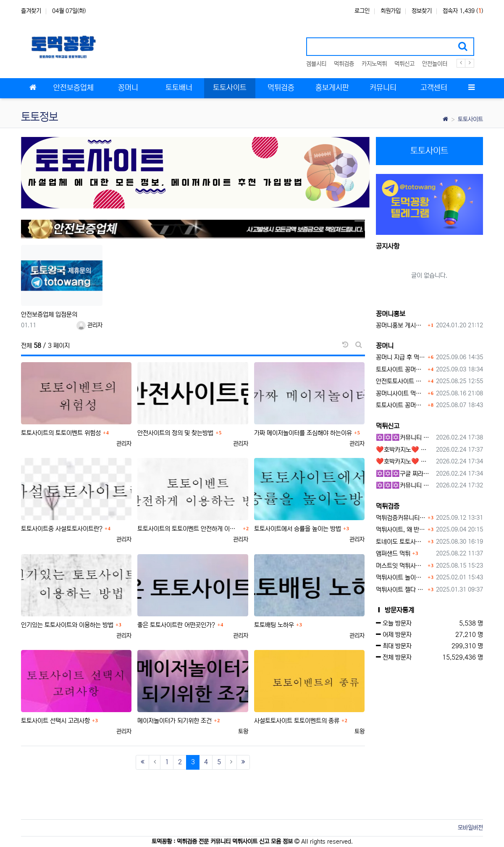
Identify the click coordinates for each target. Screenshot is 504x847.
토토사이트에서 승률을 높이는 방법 (298, 529)
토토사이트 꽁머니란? (401, 370)
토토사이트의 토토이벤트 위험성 (61, 433)
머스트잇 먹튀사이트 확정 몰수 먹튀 (401, 566)
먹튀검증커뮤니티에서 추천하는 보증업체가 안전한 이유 (401, 518)
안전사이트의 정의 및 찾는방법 (175, 433)
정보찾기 (422, 11)
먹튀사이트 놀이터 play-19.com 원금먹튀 (401, 577)
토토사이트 (470, 119)
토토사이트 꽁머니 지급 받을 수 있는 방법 (401, 405)
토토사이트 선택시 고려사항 (55, 721)
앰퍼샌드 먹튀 (393, 554)
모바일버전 (470, 828)
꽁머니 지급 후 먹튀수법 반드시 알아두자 (401, 357)
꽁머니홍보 (391, 314)
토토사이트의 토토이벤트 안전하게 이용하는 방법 (189, 529)
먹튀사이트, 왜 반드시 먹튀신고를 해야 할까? (401, 530)
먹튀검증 (344, 64)
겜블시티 (316, 64)
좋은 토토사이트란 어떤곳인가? (176, 625)
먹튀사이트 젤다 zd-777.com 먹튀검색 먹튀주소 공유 (401, 590)
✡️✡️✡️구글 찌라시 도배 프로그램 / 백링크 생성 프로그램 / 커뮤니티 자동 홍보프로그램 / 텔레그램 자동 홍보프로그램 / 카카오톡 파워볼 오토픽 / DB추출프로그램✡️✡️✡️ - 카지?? (405, 474)
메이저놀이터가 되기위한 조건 (175, 721)
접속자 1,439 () (463, 11)
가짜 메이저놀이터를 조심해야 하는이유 (303, 433)
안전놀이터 (435, 64)
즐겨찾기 (31, 11)
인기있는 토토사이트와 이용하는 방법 (67, 625)
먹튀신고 (404, 64)
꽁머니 (385, 346)
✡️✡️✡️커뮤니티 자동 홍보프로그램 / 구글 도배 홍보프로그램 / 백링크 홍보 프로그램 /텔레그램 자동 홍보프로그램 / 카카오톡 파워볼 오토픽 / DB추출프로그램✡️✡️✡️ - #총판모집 (405, 438)
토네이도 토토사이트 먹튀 (401, 542)
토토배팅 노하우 (274, 625)
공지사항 (388, 246)
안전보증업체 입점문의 (49, 314)
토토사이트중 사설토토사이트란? (62, 529)
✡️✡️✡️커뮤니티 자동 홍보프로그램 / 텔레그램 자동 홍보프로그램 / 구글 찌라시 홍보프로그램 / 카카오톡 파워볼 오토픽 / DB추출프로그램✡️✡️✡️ (405, 485)
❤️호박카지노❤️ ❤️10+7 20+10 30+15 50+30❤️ (405, 450)
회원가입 (391, 11)
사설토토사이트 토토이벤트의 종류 (297, 721)
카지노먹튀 (374, 64)
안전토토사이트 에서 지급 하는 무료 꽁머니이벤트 (401, 381)
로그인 (362, 11)
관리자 (89, 325)
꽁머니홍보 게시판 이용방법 (401, 325)
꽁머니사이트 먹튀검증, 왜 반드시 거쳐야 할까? (401, 393)
